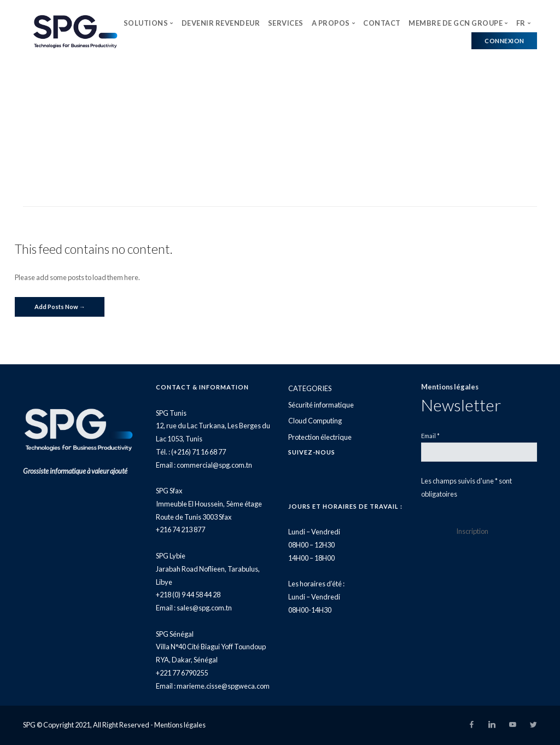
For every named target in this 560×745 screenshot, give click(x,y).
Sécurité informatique (321, 405)
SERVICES (286, 23)
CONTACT (382, 23)
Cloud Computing (315, 421)
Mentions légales (450, 387)
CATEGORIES (310, 388)
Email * (430, 436)
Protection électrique (320, 437)
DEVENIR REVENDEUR (221, 23)
